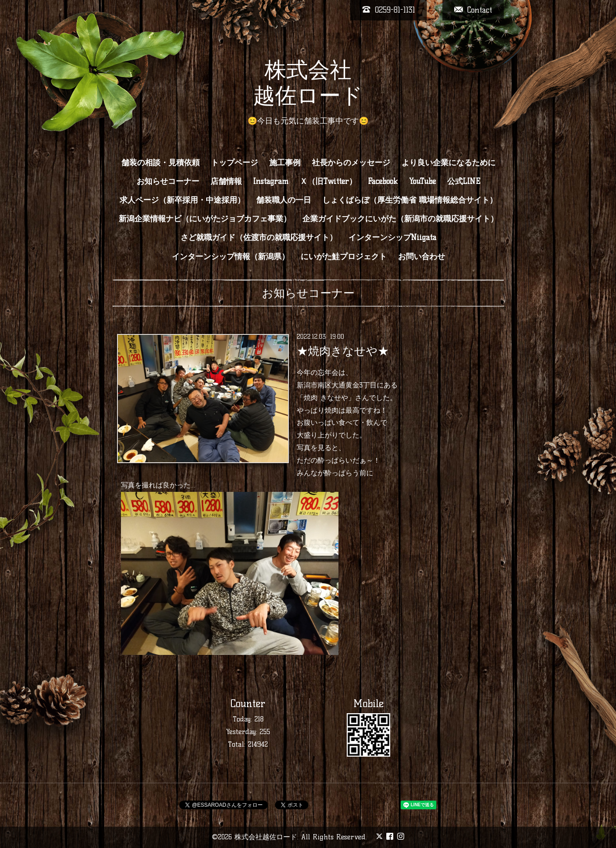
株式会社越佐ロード (266, 837)
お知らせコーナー (168, 181)
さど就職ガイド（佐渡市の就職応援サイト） (259, 237)
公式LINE (464, 181)
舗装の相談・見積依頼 (161, 163)
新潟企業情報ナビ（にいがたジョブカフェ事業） (205, 219)
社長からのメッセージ (351, 163)
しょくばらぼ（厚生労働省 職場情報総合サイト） (410, 200)
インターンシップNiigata (392, 237)
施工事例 (285, 163)
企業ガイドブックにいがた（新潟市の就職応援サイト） (400, 219)
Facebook (383, 181)
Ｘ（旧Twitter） (328, 181)
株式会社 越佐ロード (308, 82)
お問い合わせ (422, 257)
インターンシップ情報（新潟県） (231, 257)
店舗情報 (226, 181)
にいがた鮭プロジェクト (344, 257)
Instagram (271, 181)
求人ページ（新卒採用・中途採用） (182, 200)
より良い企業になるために (449, 163)
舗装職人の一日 (284, 200)
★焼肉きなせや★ (343, 351)
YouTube (422, 181)
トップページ (234, 163)
